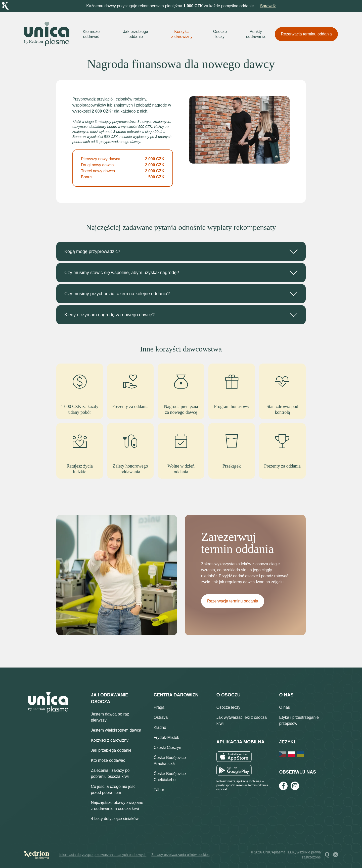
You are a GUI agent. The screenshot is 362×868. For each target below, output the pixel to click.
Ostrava (161, 717)
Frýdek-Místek (166, 737)
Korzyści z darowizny (182, 34)
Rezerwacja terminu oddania (306, 34)
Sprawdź (268, 6)
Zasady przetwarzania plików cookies (180, 855)
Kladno (160, 727)
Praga (159, 707)
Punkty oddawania (256, 34)
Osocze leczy (220, 34)
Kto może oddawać (91, 34)
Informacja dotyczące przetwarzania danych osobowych (103, 855)
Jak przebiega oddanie (136, 34)
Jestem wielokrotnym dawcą (116, 730)
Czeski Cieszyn (167, 748)
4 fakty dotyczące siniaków (115, 819)
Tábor (159, 790)
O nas (284, 707)
